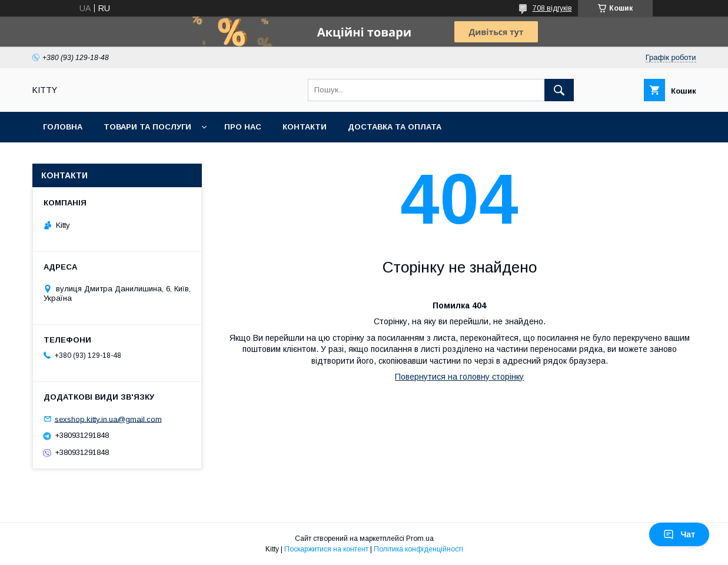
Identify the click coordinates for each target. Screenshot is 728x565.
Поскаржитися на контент (326, 549)
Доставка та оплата (395, 127)
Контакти (305, 127)
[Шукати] (559, 90)
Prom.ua (420, 539)
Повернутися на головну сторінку (459, 377)
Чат (679, 534)
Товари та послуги (147, 127)
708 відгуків (552, 8)
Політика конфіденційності (418, 549)
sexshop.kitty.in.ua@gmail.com (108, 419)
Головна (63, 127)
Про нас (243, 127)
